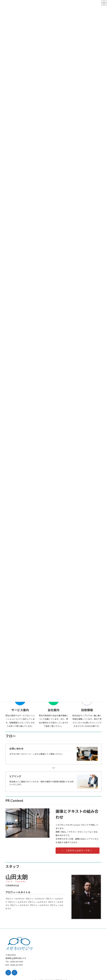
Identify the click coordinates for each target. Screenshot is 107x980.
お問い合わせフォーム (25, 754)
